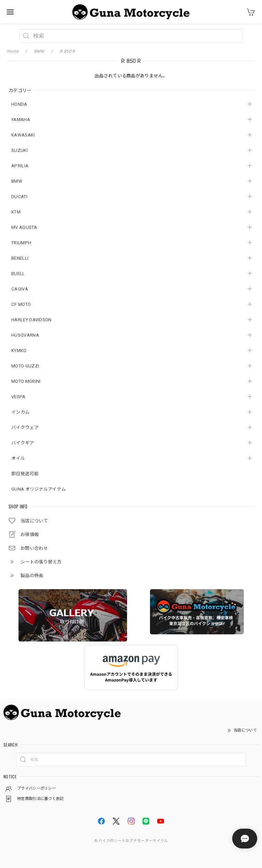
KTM (16, 212)
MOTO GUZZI (25, 366)
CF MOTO (21, 304)
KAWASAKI (23, 135)
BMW (17, 181)
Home (13, 51)
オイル (18, 458)
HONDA (19, 104)
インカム (20, 412)
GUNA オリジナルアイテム (39, 489)
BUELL (18, 274)
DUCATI (19, 197)
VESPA (18, 397)
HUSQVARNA (25, 335)
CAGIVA (20, 289)
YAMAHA (21, 120)
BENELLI (20, 258)
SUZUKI (20, 150)
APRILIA (20, 166)
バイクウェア (25, 427)
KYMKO (19, 351)
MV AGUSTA (24, 227)
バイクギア (23, 443)
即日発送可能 (25, 474)
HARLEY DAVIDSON (32, 320)
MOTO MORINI (26, 381)
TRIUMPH (21, 243)
